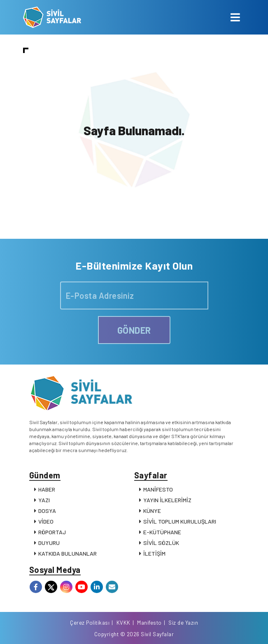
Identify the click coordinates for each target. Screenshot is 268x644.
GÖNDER (134, 330)
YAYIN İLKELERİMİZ (167, 500)
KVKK (124, 623)
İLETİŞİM (154, 553)
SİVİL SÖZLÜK (161, 543)
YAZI (44, 500)
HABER (47, 489)
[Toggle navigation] (235, 17)
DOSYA (47, 511)
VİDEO (46, 521)
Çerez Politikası (90, 623)
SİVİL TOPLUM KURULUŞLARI (180, 521)
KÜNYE (152, 511)
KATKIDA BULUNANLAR (68, 553)
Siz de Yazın (183, 623)
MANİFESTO (158, 489)
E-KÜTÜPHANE (162, 532)
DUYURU (49, 543)
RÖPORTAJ (52, 532)
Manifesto (149, 623)
